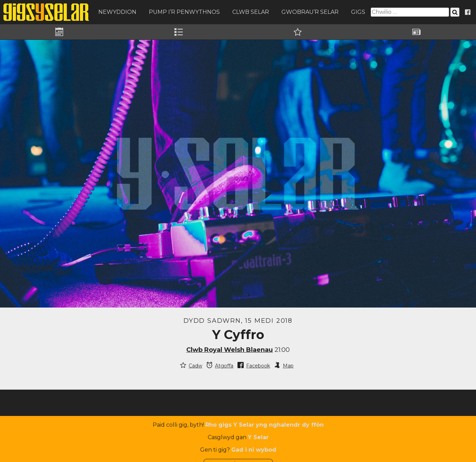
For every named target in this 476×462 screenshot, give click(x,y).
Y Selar (258, 437)
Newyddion (117, 12)
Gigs (358, 12)
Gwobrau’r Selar (310, 12)
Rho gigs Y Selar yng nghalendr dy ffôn (264, 425)
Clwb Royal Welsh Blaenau (230, 350)
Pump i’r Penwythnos (184, 12)
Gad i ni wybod (254, 450)
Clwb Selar (251, 12)
